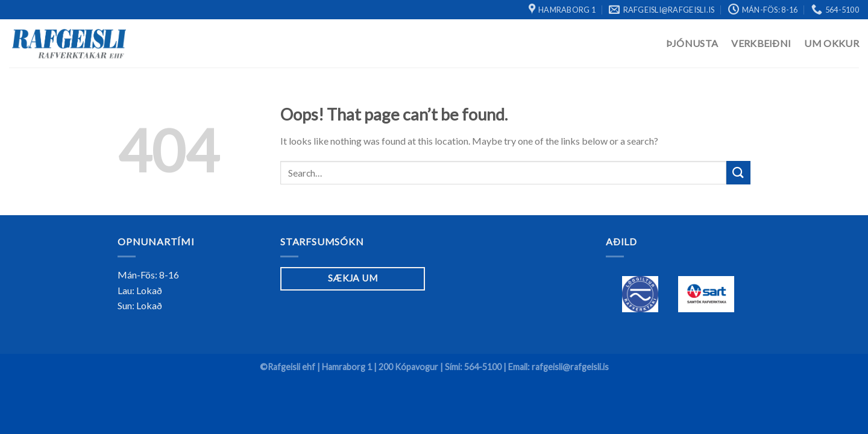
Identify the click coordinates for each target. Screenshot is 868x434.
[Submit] (738, 173)
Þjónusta (692, 43)
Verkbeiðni (761, 43)
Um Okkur (832, 43)
